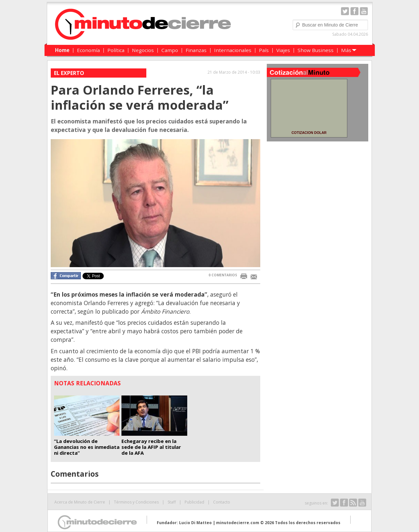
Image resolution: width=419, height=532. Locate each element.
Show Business (316, 50)
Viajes (283, 50)
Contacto (222, 502)
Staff (172, 502)
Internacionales (233, 50)
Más (346, 50)
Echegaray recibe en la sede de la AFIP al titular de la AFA (151, 447)
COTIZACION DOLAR (309, 133)
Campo (170, 50)
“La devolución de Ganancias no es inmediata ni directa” (87, 447)
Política (116, 50)
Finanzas (196, 50)
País (264, 50)
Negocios (143, 50)
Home (62, 50)
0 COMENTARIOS (223, 275)
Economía (88, 50)
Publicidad (194, 502)
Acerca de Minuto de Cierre (80, 502)
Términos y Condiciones (136, 502)
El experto (69, 73)
